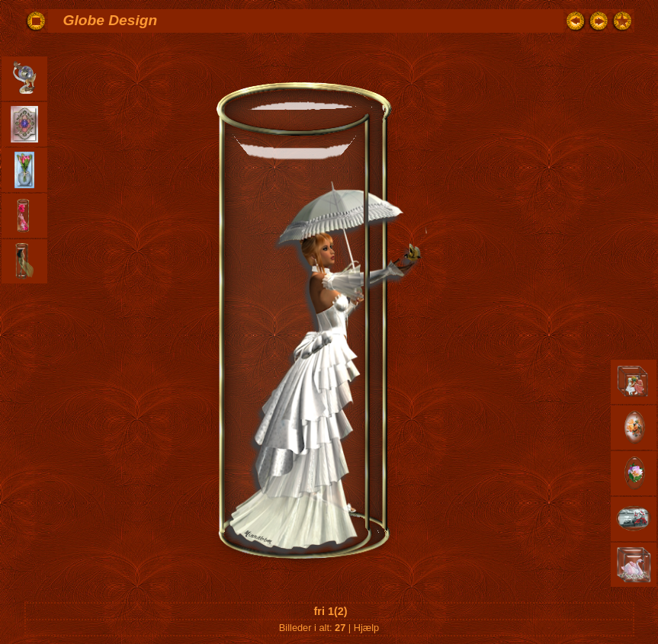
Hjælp (366, 628)
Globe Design (111, 20)
